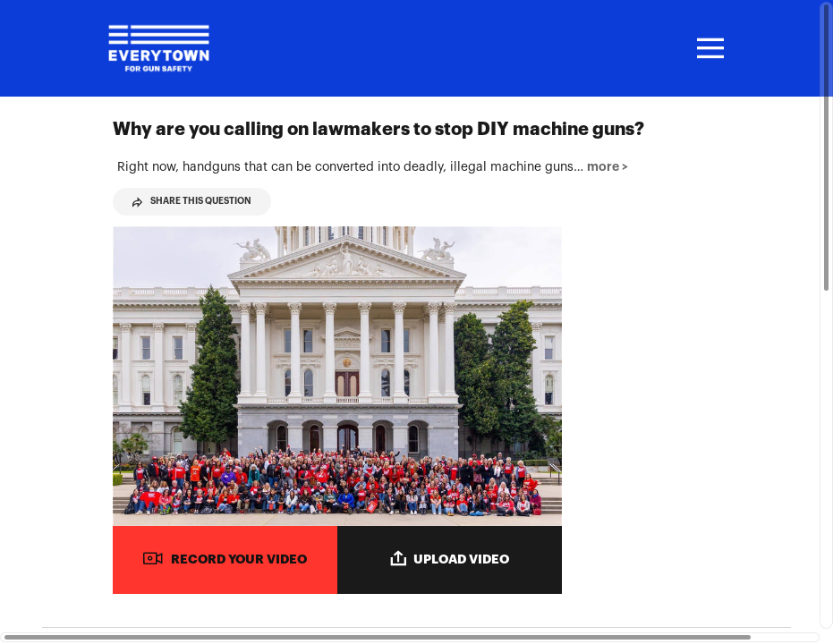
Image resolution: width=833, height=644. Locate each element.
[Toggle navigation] (708, 48)
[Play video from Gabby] (655, 540)
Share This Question (192, 273)
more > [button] (141, 245)
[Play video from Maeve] (655, 418)
